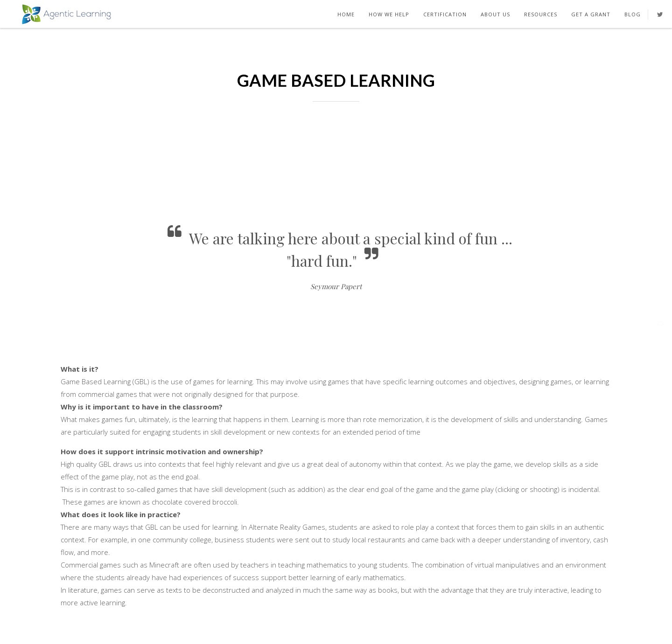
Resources (541, 14)
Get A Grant (591, 14)
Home (346, 14)
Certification (445, 14)
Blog (633, 14)
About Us (495, 14)
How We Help (389, 14)
